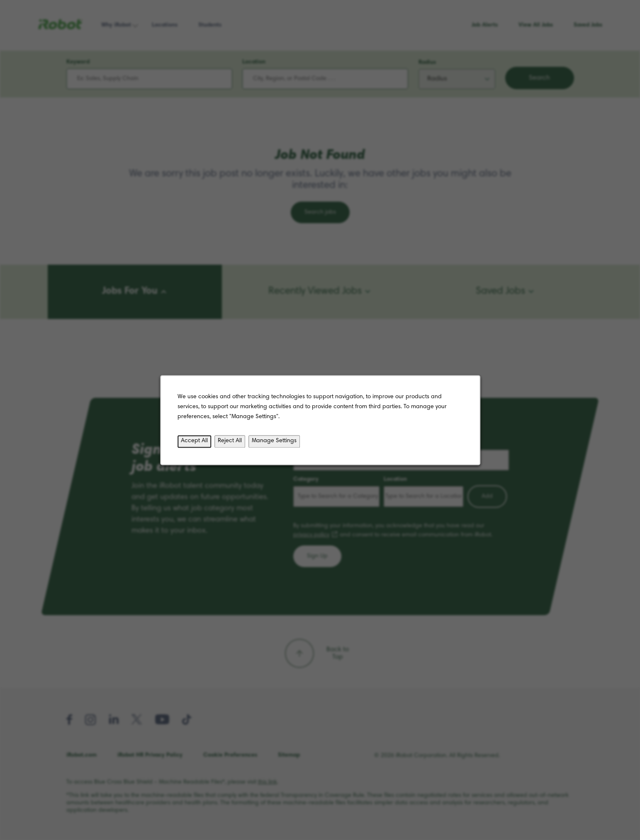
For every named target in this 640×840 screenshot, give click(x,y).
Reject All (232, 443)
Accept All (197, 443)
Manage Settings (275, 443)
